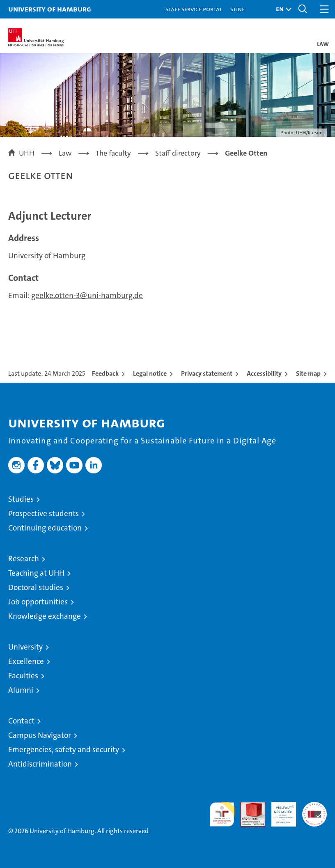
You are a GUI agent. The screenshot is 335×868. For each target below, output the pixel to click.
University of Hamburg (50, 9)
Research (24, 559)
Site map (308, 373)
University (25, 647)
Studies (21, 499)
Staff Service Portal (194, 9)
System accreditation (314, 811)
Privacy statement (207, 373)
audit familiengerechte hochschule (222, 814)
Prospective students (44, 513)
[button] (282, 9)
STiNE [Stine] (237, 9)
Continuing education (45, 528)
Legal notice (150, 373)
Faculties (23, 676)
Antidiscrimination (40, 764)
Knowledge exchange (45, 616)
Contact (21, 721)
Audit (248, 806)
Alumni (21, 690)
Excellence (26, 661)
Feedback (105, 373)
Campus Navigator (40, 735)
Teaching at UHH (36, 573)
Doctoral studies (36, 587)
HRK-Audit (279, 811)
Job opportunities (38, 602)
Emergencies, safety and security (64, 750)
